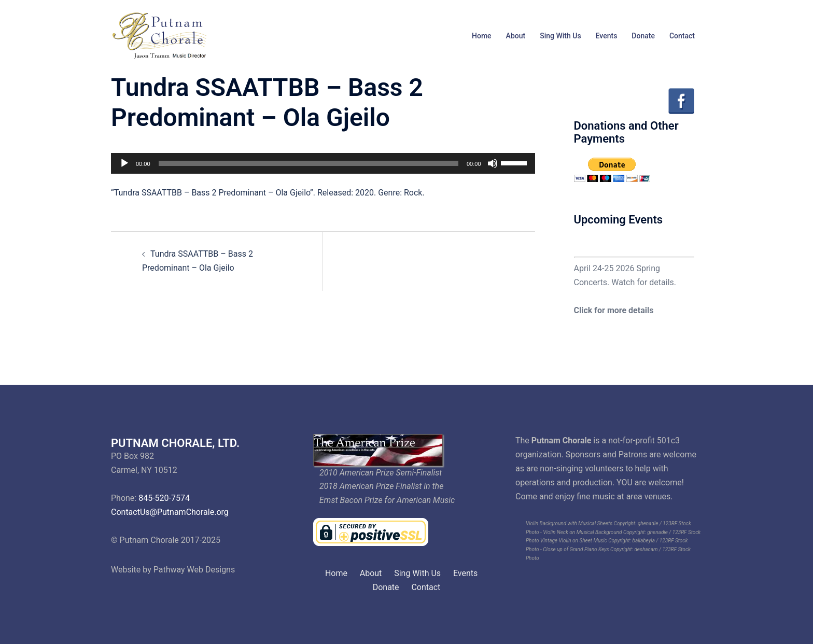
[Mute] (493, 163)
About (516, 36)
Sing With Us (560, 36)
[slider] (309, 163)
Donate (643, 36)
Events (607, 36)
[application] (323, 163)
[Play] (124, 163)
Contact (682, 36)
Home (482, 36)
